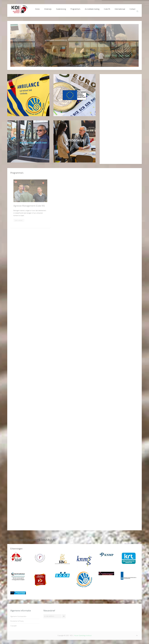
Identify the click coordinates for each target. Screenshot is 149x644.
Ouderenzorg (61, 9)
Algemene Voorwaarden (18, 616)
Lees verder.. (19, 220)
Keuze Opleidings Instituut (83, 635)
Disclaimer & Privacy (17, 621)
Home (37, 9)
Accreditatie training (92, 9)
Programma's (75, 9)
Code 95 (107, 9)
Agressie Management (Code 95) (29, 206)
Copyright (14, 626)
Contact (132, 9)
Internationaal (120, 9)
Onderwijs (48, 9)
